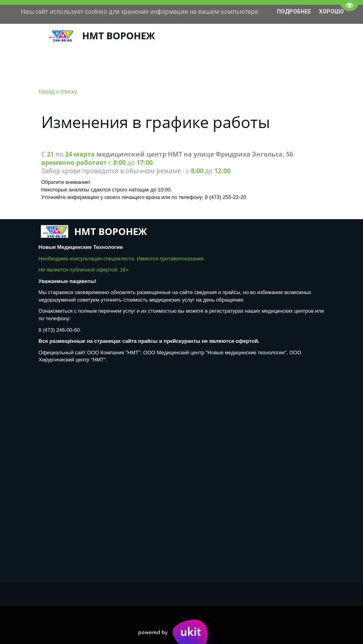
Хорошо (331, 11)
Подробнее (294, 11)
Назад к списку (58, 92)
